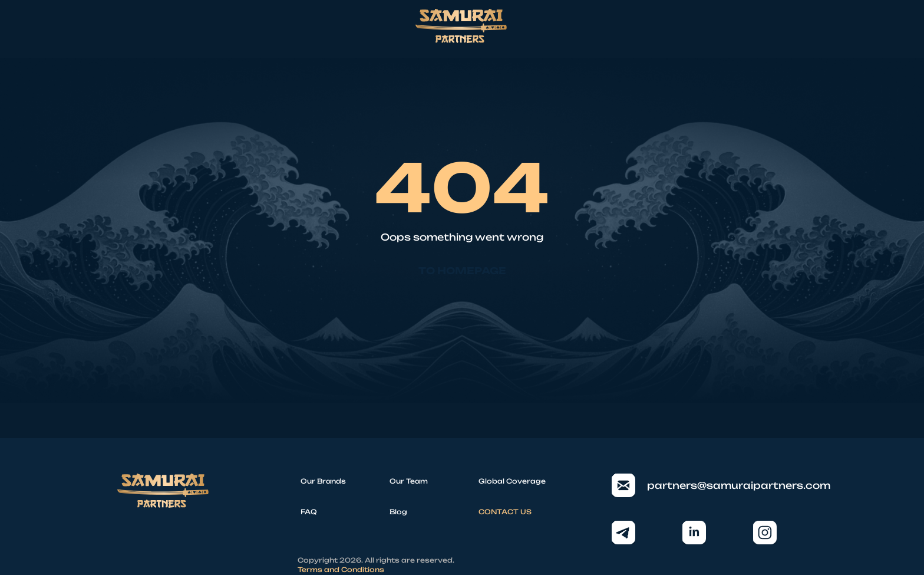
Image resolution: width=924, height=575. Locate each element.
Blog (398, 512)
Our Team (409, 481)
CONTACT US (505, 512)
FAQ (309, 512)
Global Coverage (512, 481)
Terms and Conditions (341, 570)
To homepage (462, 271)
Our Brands (323, 481)
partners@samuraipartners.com (709, 485)
